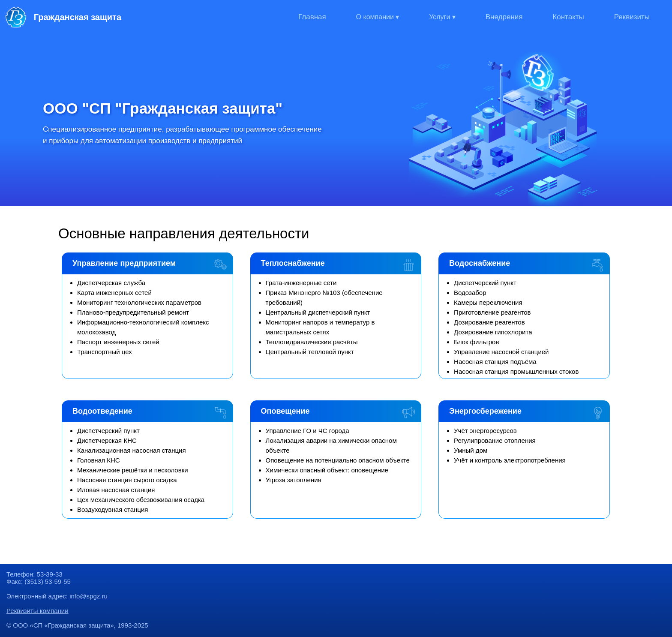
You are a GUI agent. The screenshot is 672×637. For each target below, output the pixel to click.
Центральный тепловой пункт (310, 352)
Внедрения (504, 17)
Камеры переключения (488, 302)
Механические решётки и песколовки (133, 470)
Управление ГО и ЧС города (307, 431)
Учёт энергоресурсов (485, 431)
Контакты (568, 17)
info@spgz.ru (88, 596)
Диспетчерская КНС (107, 440)
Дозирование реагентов (489, 322)
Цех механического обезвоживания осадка (141, 500)
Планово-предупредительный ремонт (133, 312)
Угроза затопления (294, 480)
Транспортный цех (105, 352)
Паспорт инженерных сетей (118, 342)
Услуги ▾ (442, 17)
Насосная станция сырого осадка (127, 480)
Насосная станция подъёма (495, 362)
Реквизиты (632, 17)
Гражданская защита (63, 17)
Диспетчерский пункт (485, 283)
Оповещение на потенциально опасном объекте (338, 460)
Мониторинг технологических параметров (139, 302)
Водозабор (470, 293)
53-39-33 (50, 574)
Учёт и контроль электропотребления (510, 460)
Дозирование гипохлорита (493, 332)
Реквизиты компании (37, 611)
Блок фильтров (476, 342)
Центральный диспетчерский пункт (318, 312)
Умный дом (471, 450)
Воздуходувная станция (112, 509)
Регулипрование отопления (495, 440)
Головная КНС (99, 460)
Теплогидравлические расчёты (312, 342)
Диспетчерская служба (111, 283)
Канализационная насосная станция (132, 450)
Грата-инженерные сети (301, 283)
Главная (312, 17)
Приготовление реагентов (492, 312)
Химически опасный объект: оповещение (327, 470)
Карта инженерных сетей (114, 293)
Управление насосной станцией (501, 352)
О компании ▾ (378, 17)
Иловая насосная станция (116, 490)
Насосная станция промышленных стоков (516, 371)
